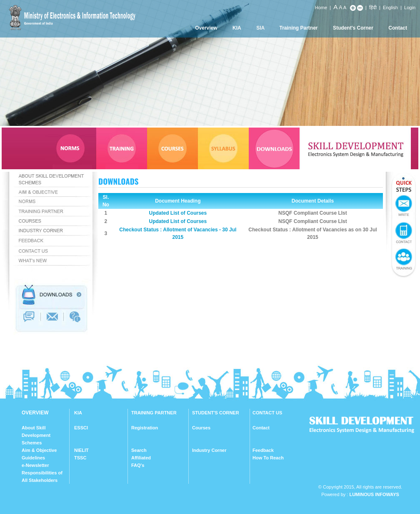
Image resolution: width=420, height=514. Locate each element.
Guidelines (33, 458)
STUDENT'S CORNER (216, 413)
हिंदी (373, 8)
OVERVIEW (35, 413)
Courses (201, 428)
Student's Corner (353, 28)
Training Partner (299, 28)
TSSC (80, 458)
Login (410, 8)
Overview (206, 28)
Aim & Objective (39, 450)
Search (139, 450)
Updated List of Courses (178, 213)
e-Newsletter (35, 465)
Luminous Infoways (374, 494)
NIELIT (81, 450)
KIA (237, 28)
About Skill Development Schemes (36, 435)
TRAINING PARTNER (154, 413)
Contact (398, 28)
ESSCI (81, 428)
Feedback (263, 450)
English (390, 8)
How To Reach (268, 458)
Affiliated (141, 458)
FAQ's (138, 465)
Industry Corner (209, 450)
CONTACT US (267, 413)
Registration (145, 428)
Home (321, 8)
